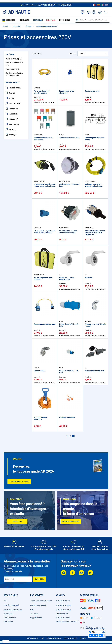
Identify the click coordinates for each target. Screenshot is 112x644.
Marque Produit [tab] (13, 83)
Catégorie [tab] (10, 55)
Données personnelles (54, 638)
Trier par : (72, 54)
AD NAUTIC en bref (63, 601)
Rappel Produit (36, 618)
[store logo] (17, 12)
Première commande (12, 605)
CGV (42, 638)
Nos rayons (9, 20)
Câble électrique (14, 59)
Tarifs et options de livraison (41, 601)
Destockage (33, 20)
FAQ (5, 601)
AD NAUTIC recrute (63, 618)
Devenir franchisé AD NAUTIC (67, 622)
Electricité (17, 27)
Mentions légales (32, 638)
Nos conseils (55, 20)
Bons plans (44, 20)
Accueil (5, 27)
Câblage (28, 27)
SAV (32, 610)
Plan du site (8, 622)
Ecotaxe (83, 638)
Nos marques (22, 20)
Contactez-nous (10, 618)
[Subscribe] (39, 579)
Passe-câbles (13, 70)
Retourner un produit (38, 605)
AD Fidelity (34, 614)
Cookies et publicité (71, 638)
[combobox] (93, 20)
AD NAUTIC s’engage (64, 605)
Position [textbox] (83, 54)
